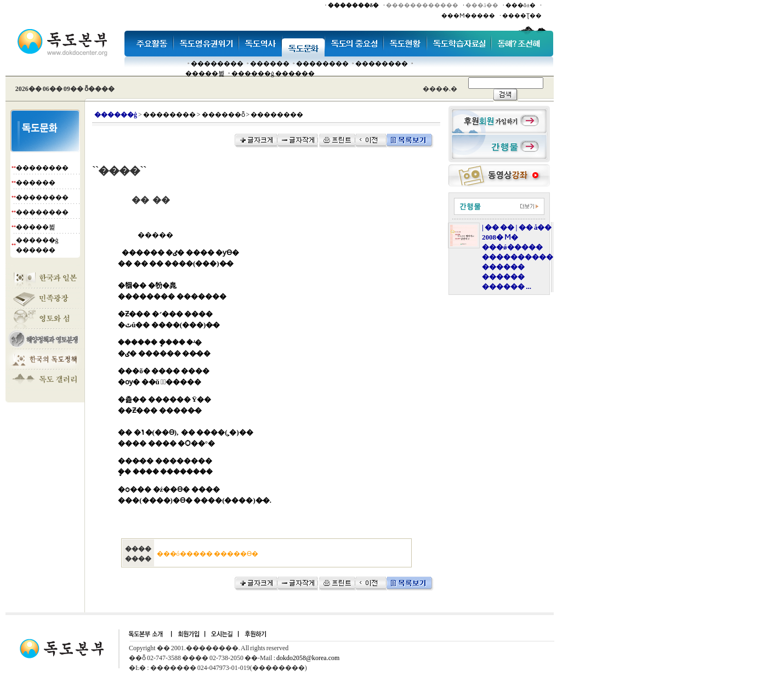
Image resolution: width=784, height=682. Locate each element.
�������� (217, 64)
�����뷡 (205, 73)
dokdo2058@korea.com (308, 658)
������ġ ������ (273, 73)
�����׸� (270, 64)
